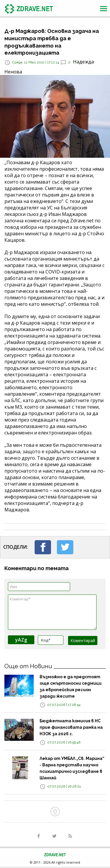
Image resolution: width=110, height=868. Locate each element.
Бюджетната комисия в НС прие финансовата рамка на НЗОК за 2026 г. (71, 727)
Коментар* (52, 612)
